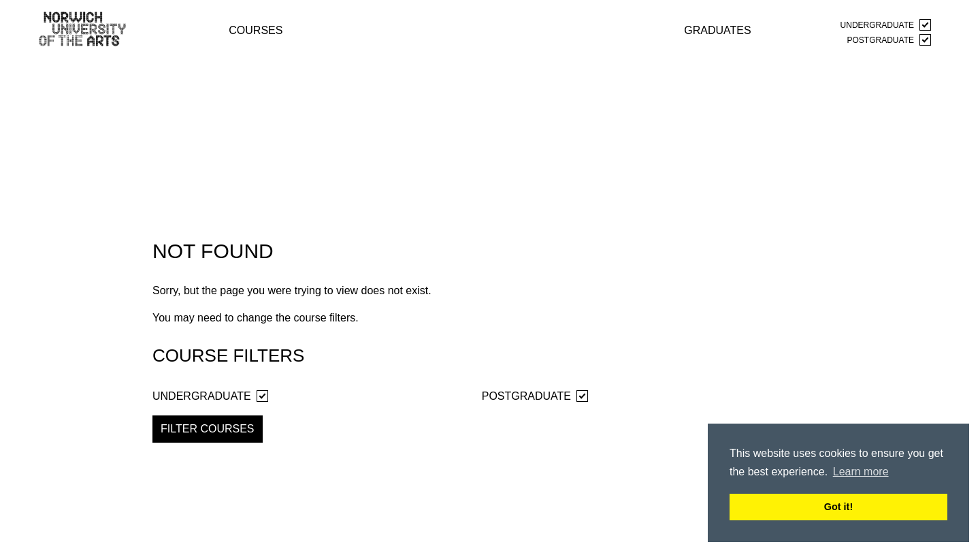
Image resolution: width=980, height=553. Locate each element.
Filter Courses (208, 429)
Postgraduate (889, 40)
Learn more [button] (861, 472)
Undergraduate (886, 25)
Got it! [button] (838, 507)
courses (256, 30)
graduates (717, 30)
